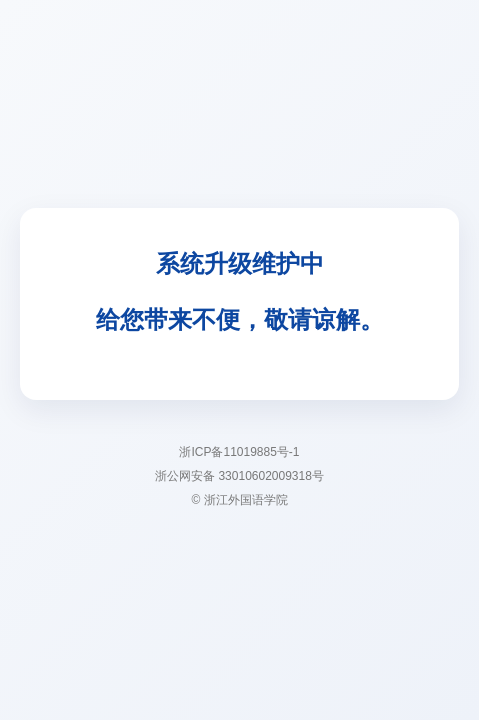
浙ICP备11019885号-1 (239, 452)
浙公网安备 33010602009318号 (239, 476)
